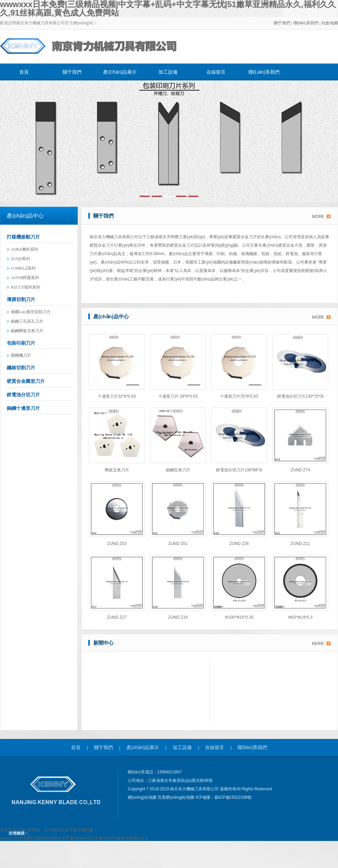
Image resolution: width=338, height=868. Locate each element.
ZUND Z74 (300, 470)
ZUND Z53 (117, 544)
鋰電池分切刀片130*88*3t (239, 470)
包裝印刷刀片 (21, 343)
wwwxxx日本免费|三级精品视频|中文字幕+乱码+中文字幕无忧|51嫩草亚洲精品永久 (75, 838)
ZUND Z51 (178, 544)
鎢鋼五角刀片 (178, 470)
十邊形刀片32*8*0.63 (117, 396)
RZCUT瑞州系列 (26, 287)
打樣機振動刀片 (23, 237)
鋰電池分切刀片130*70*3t (300, 396)
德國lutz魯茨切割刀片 (31, 312)
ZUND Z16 (178, 617)
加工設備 (168, 72)
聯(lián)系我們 (307, 23)
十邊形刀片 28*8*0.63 (178, 396)
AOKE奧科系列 (25, 249)
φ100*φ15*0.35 (239, 617)
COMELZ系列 (23, 268)
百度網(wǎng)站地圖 (176, 797)
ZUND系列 (20, 259)
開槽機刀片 (21, 355)
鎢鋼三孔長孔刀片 (27, 321)
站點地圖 (330, 23)
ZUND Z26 (239, 544)
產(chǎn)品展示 (120, 72)
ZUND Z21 (300, 544)
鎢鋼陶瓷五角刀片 (27, 331)
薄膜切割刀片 (21, 299)
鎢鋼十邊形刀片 (23, 408)
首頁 (24, 72)
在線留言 (216, 72)
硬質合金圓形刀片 (26, 381)
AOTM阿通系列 (25, 278)
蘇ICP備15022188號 (233, 797)
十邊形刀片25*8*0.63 (239, 396)
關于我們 (282, 23)
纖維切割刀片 (21, 368)
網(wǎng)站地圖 (143, 797)
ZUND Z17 (117, 617)
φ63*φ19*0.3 (300, 617)
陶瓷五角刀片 (117, 470)
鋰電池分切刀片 (23, 395)
